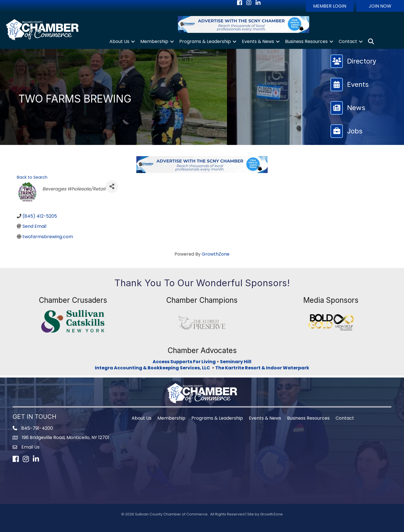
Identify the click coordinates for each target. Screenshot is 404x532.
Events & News (258, 41)
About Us (119, 41)
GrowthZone (216, 254)
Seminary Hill (236, 362)
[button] (330, 6)
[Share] (112, 187)
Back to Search (32, 177)
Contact (348, 41)
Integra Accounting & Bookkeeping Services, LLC (153, 368)
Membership (154, 41)
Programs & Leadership (205, 41)
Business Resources (306, 41)
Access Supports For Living (184, 362)
